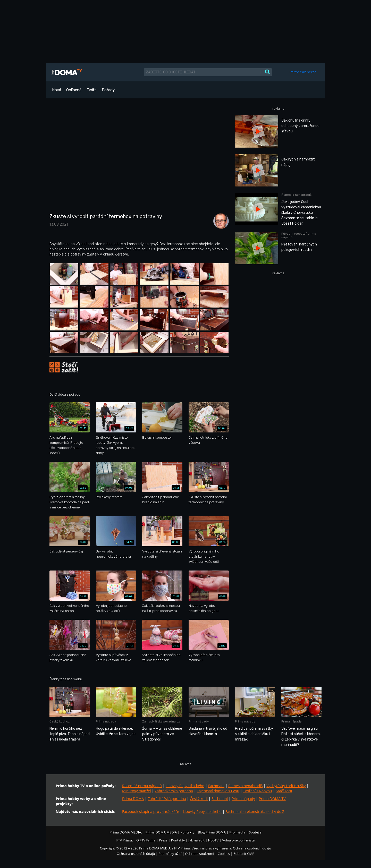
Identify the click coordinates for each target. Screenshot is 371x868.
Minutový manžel (137, 791)
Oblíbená (74, 90)
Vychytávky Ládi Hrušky (286, 786)
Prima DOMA (133, 799)
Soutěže (255, 832)
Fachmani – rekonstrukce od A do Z (255, 811)
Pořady (108, 90)
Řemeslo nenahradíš (245, 786)
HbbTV (213, 840)
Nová (57, 90)
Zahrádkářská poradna (174, 791)
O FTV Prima (146, 840)
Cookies (224, 854)
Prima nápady (243, 799)
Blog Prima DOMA (212, 832)
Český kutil (199, 799)
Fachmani (216, 786)
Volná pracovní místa (238, 840)
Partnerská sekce (303, 72)
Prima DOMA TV (272, 799)
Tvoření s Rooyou (257, 791)
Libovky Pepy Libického (185, 786)
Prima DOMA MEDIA (161, 832)
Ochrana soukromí (200, 854)
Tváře (92, 90)
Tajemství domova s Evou (218, 791)
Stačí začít (284, 791)
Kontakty (187, 832)
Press (163, 840)
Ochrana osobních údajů (136, 854)
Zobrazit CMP (244, 854)
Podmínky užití (170, 854)
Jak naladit (196, 840)
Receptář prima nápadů (142, 786)
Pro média (237, 832)
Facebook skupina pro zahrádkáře (151, 811)
